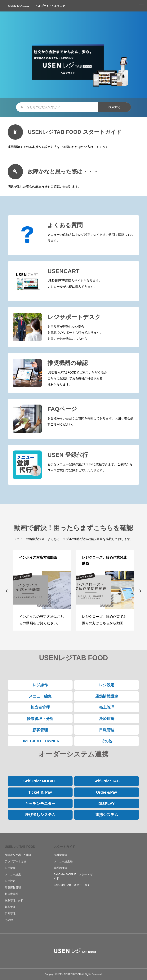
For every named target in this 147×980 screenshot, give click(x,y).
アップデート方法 (16, 861)
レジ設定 (10, 881)
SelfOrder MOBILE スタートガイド (73, 876)
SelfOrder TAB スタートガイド (73, 885)
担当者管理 (11, 894)
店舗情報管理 (13, 887)
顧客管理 (10, 907)
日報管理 (10, 913)
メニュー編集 (13, 874)
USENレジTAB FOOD (20, 847)
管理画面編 (60, 868)
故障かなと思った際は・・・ (22, 855)
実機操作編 (60, 855)
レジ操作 (10, 868)
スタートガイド (65, 847)
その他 (9, 920)
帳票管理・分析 (14, 900)
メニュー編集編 (63, 861)
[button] (7, 591)
